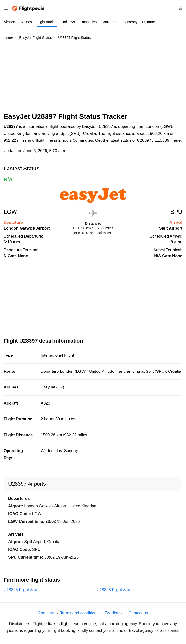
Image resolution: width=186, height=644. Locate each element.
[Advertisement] (93, 78)
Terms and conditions (79, 613)
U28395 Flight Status (23, 590)
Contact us (138, 613)
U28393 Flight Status (116, 590)
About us (46, 613)
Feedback (114, 613)
